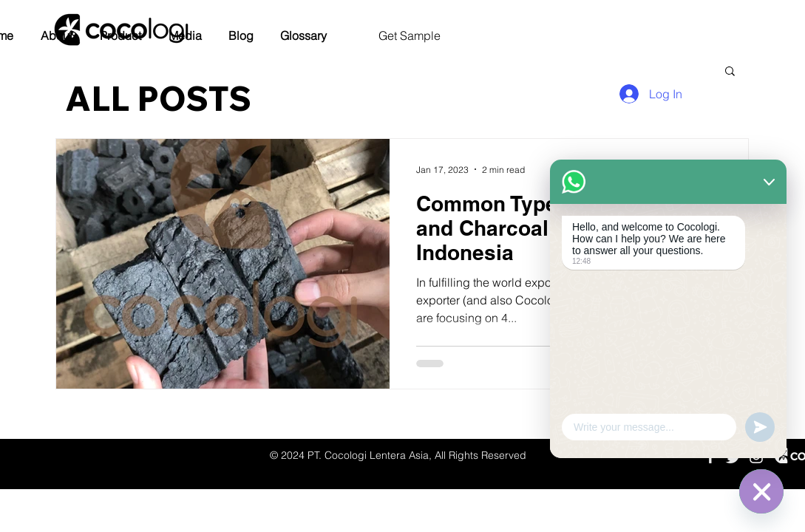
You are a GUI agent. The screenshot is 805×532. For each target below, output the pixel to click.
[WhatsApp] (761, 491)
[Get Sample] (409, 36)
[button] (56, 36)
